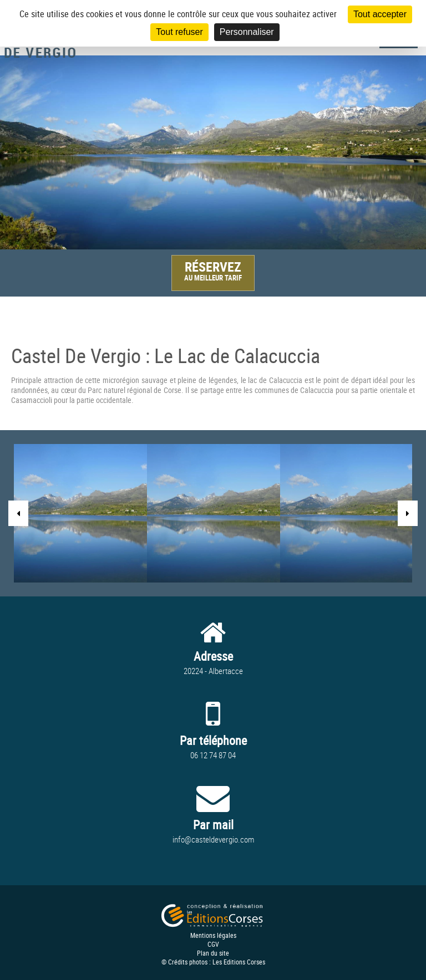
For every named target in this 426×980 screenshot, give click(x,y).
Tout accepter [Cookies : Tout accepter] (380, 14)
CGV (213, 944)
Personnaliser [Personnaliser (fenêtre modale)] (247, 32)
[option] (213, 152)
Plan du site (213, 953)
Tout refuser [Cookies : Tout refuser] (179, 32)
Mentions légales (213, 935)
